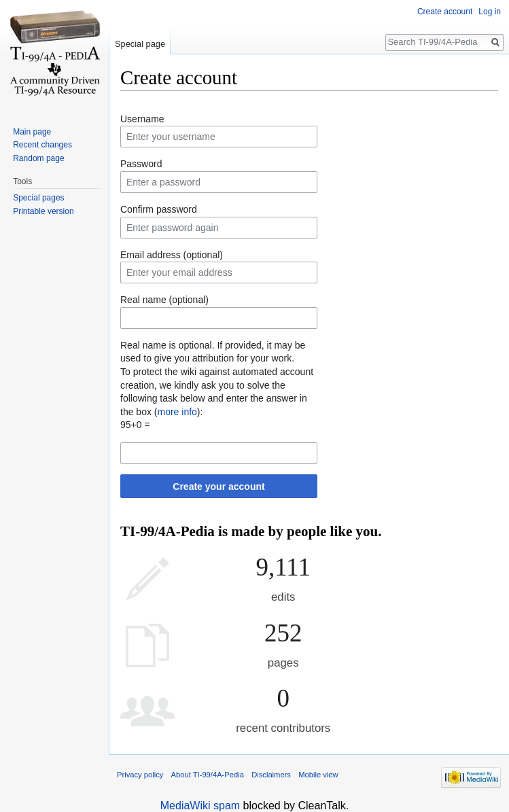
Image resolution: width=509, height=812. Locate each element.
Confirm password (159, 209)
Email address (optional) (172, 255)
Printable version (43, 211)
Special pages (38, 198)
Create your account (218, 487)
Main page (32, 132)
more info (177, 412)
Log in (490, 12)
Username (142, 119)
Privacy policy (140, 775)
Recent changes (42, 145)
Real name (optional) (164, 300)
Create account (445, 12)
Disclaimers (271, 775)
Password (141, 164)
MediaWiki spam (200, 806)
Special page (140, 44)
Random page (38, 158)
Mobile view (318, 775)
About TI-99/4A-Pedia (208, 775)
